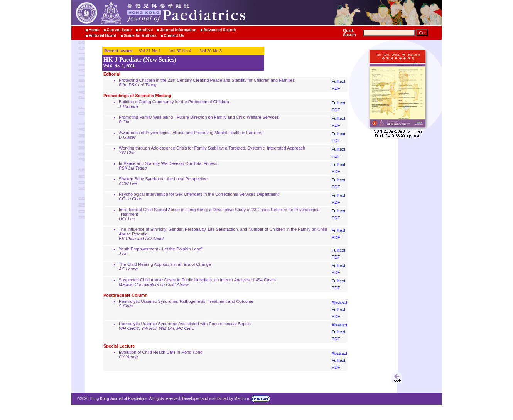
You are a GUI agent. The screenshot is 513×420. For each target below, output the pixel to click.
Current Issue (119, 30)
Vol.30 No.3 (211, 51)
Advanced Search (220, 30)
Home (94, 30)
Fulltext (338, 81)
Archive (146, 30)
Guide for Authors (140, 36)
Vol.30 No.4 (180, 51)
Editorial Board (103, 36)
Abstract (339, 302)
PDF (336, 88)
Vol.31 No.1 (150, 51)
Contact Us (174, 36)
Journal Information (178, 30)
